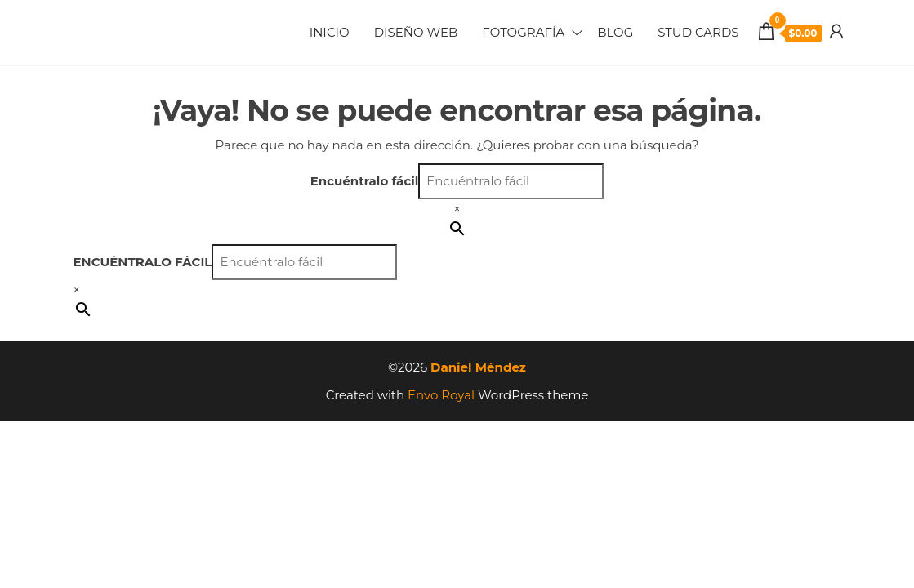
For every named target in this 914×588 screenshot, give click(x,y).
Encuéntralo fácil (365, 181)
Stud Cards (698, 32)
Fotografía (523, 32)
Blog (615, 32)
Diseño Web (416, 32)
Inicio (330, 32)
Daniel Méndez (478, 367)
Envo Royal (441, 395)
